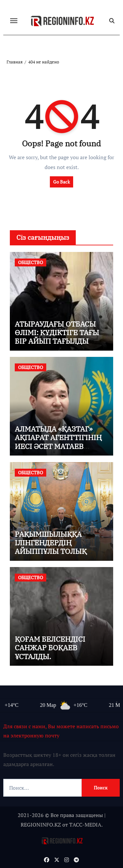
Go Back (61, 182)
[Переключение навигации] (14, 21)
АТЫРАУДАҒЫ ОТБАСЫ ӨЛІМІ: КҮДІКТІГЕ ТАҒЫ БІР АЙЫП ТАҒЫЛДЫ (57, 333)
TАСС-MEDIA (85, 825)
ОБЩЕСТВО (31, 262)
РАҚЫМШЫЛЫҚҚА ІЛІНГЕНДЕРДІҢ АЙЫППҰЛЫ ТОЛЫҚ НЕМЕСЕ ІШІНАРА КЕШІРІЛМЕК (51, 551)
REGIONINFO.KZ (41, 825)
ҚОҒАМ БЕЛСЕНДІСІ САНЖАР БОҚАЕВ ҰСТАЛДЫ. (50, 648)
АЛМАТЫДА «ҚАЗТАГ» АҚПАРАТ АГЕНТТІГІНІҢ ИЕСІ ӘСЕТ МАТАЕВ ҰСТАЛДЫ (58, 442)
